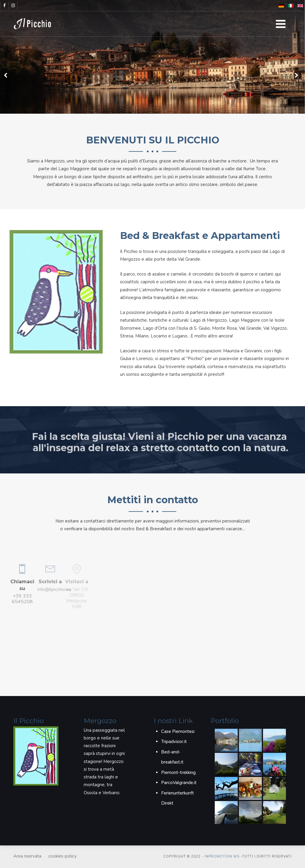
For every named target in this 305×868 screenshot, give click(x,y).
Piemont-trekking (178, 772)
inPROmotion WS (222, 857)
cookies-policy (63, 856)
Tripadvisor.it (174, 742)
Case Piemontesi (178, 731)
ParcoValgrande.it (179, 783)
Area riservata (27, 856)
